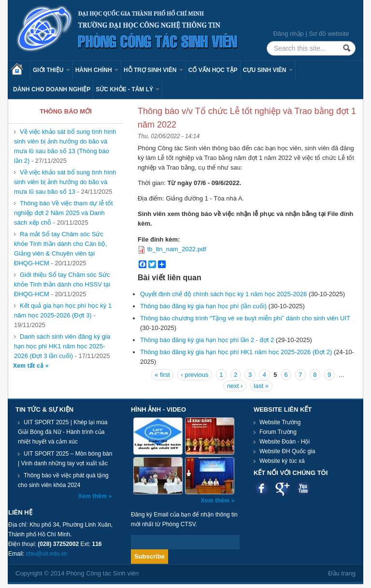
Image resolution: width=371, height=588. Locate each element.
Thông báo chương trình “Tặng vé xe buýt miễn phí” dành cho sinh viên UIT (245, 318)
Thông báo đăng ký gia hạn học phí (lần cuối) (203, 306)
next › (235, 386)
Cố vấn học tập (213, 70)
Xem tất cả (29, 366)
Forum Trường (278, 432)
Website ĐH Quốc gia (287, 451)
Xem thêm (93, 496)
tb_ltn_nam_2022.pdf (177, 249)
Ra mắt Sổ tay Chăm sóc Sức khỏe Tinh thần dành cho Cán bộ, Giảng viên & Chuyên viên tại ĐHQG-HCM (61, 249)
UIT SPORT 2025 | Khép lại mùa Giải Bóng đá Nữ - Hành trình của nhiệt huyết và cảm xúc (63, 432)
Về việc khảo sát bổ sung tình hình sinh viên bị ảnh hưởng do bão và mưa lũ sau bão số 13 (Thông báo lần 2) (65, 146)
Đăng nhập (288, 34)
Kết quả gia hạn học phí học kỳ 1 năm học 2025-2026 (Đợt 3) (63, 310)
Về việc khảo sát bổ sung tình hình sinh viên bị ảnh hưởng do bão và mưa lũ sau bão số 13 (65, 182)
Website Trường (280, 422)
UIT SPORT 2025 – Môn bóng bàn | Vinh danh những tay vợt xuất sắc (65, 459)
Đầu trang (342, 573)
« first (162, 375)
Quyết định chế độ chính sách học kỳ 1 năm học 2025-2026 (223, 294)
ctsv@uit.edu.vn (47, 554)
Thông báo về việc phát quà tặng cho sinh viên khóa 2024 (63, 480)
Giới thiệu (51, 70)
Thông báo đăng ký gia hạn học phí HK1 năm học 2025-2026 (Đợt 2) (236, 352)
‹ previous (194, 375)
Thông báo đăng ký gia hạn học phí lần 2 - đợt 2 (207, 340)
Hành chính (97, 70)
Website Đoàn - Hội (285, 442)
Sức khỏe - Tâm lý (128, 89)
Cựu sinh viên (268, 70)
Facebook (262, 488)
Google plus (282, 488)
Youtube (303, 488)
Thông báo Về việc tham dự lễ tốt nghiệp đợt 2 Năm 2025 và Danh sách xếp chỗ (64, 213)
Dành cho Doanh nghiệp (52, 89)
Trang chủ (20, 70)
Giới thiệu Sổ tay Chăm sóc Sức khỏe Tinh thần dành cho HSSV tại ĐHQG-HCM (62, 284)
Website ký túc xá (282, 461)
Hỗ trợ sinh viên (153, 70)
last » (261, 386)
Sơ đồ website (329, 34)
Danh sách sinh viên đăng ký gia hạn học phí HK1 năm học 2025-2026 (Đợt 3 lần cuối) (62, 346)
